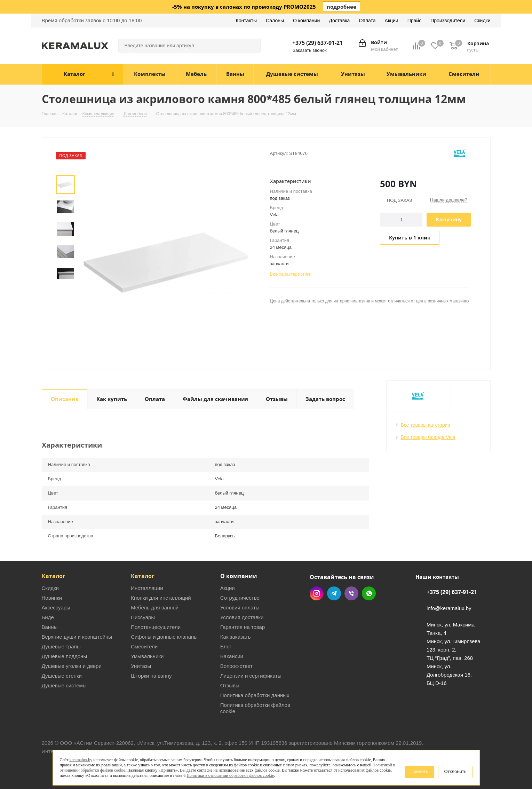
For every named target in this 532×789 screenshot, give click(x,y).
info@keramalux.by (449, 609)
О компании (239, 576)
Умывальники (147, 656)
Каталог (54, 576)
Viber (351, 593)
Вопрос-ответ (236, 666)
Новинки (52, 598)
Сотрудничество (240, 598)
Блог (226, 646)
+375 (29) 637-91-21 (317, 43)
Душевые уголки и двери (72, 666)
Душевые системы (64, 685)
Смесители (144, 646)
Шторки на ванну (151, 676)
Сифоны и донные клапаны (164, 637)
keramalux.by (81, 760)
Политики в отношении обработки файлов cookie (230, 775)
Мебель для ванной (155, 607)
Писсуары (143, 617)
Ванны (50, 627)
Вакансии (232, 656)
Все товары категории (426, 425)
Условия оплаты (240, 607)
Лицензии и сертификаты (251, 676)
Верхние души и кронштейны (77, 637)
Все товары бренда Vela (428, 437)
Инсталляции (147, 588)
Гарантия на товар (243, 627)
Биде (48, 617)
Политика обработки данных (255, 695)
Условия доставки (242, 617)
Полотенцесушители (156, 627)
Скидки (50, 588)
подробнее (342, 7)
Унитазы (141, 666)
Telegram (334, 593)
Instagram (317, 593)
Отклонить (455, 771)
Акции (228, 588)
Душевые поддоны (65, 656)
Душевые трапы (61, 646)
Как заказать (236, 637)
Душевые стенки (62, 676)
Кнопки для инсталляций (161, 598)
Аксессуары (56, 607)
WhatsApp (369, 593)
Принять (419, 771)
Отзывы (230, 685)
